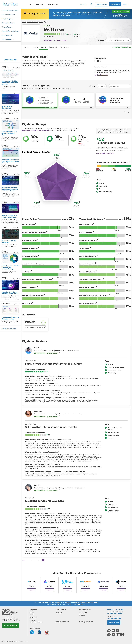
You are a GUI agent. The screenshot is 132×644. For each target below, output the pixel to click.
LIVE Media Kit (58, 612)
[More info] (59, 154)
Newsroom (32, 614)
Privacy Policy (33, 620)
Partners (57, 611)
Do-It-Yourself (83, 611)
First (24, 560)
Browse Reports (7, 19)
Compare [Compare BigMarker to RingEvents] (85, 590)
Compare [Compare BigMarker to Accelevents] (103, 590)
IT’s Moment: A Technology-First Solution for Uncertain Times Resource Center (69, 603)
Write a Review (7, 27)
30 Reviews (48, 40)
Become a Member (10, 626)
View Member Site (102, 4)
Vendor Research (8, 39)
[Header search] (92, 4)
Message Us (114, 622)
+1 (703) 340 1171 (81, 605)
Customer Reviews (53, 4)
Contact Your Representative (121, 12)
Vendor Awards (7, 35)
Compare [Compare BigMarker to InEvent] (121, 590)
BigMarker (47, 22)
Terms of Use (33, 619)
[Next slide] (129, 112)
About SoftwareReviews (10, 31)
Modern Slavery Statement (36, 622)
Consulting (82, 616)
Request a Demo (115, 4)
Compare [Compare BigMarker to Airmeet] (50, 590)
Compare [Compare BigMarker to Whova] (67, 590)
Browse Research (59, 623)
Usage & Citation (34, 617)
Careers (32, 612)
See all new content (9, 329)
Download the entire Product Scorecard (36, 130)
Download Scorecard (122, 47)
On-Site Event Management (35, 22)
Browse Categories (8, 15)
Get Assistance (101, 75)
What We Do (40, 4)
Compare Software (8, 23)
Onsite (81, 614)
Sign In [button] (126, 4)
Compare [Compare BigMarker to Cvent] (31, 590)
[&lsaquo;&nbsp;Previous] (28, 560)
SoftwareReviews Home (10, 11)
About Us (32, 611)
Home (29, 4)
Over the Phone (83, 612)
